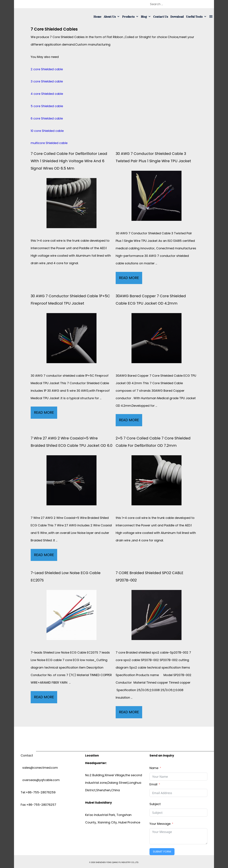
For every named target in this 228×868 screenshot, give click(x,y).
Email (153, 784)
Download (177, 17)
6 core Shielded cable (47, 118)
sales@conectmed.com (39, 768)
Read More (131, 279)
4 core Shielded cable (47, 94)
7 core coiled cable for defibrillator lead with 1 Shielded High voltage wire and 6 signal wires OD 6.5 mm (69, 161)
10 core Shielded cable (47, 131)
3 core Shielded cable (47, 81)
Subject (155, 804)
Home (97, 17)
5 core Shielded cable (47, 106)
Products (131, 17)
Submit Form (162, 852)
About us (112, 17)
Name (154, 768)
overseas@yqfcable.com (40, 780)
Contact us (161, 17)
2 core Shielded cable (47, 69)
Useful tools (197, 17)
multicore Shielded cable (49, 143)
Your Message (160, 824)
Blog (146, 17)
